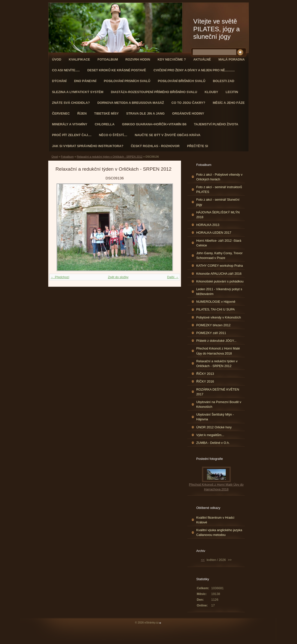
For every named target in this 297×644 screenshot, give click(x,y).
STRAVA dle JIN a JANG (145, 113)
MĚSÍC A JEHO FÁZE (229, 103)
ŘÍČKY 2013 (205, 374)
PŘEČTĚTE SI (197, 146)
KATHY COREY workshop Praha (219, 266)
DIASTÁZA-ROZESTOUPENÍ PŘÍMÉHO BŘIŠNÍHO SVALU (154, 92)
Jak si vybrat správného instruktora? (88, 146)
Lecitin (232, 92)
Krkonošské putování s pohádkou (220, 281)
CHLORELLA (105, 124)
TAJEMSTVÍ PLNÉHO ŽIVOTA (216, 124)
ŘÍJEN (82, 113)
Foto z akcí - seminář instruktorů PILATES (219, 189)
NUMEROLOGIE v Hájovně (216, 302)
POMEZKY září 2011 (211, 333)
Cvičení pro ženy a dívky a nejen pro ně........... (194, 70)
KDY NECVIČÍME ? (172, 59)
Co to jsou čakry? (188, 103)
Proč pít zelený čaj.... (72, 135)
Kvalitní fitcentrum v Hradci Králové (215, 520)
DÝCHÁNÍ (59, 81)
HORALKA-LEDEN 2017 (214, 233)
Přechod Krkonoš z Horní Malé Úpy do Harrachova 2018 (218, 351)
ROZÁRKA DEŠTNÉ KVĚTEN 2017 (218, 392)
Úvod (57, 59)
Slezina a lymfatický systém (78, 92)
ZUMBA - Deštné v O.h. (213, 443)
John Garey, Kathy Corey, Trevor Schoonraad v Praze (219, 255)
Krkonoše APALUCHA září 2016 (219, 274)
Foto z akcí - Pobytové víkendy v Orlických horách (219, 177)
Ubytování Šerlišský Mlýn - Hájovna (215, 417)
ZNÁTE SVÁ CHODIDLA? (71, 103)
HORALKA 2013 (208, 225)
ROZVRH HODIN (138, 59)
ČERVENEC (61, 113)
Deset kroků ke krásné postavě (117, 70)
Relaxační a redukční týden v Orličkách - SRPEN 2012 (110, 157)
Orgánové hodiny (188, 113)
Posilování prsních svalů (127, 81)
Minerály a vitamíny (70, 124)
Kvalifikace (79, 59)
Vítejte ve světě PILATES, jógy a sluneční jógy (216, 29)
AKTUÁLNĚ (202, 59)
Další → (173, 277)
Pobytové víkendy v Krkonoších (219, 317)
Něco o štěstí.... (113, 135)
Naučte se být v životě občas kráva (168, 135)
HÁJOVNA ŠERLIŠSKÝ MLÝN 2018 (218, 215)
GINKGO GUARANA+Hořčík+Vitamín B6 (154, 124)
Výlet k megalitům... (210, 435)
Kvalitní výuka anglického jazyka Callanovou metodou (219, 532)
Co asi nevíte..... (66, 70)
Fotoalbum (108, 59)
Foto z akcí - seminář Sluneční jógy (218, 202)
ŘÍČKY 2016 (205, 381)
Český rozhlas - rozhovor (155, 146)
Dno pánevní (85, 81)
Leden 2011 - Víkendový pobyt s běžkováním (219, 291)
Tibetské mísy (106, 113)
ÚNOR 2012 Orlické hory (214, 427)
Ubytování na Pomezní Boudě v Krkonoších (219, 404)
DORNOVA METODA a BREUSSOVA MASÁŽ (130, 103)
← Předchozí (60, 277)
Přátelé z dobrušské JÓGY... (216, 341)
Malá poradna (232, 59)
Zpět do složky (118, 277)
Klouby (211, 92)
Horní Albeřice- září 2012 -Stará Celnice (219, 243)
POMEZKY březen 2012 (213, 325)
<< (203, 560)
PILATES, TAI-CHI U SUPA (215, 309)
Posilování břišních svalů (181, 81)
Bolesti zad (224, 81)
